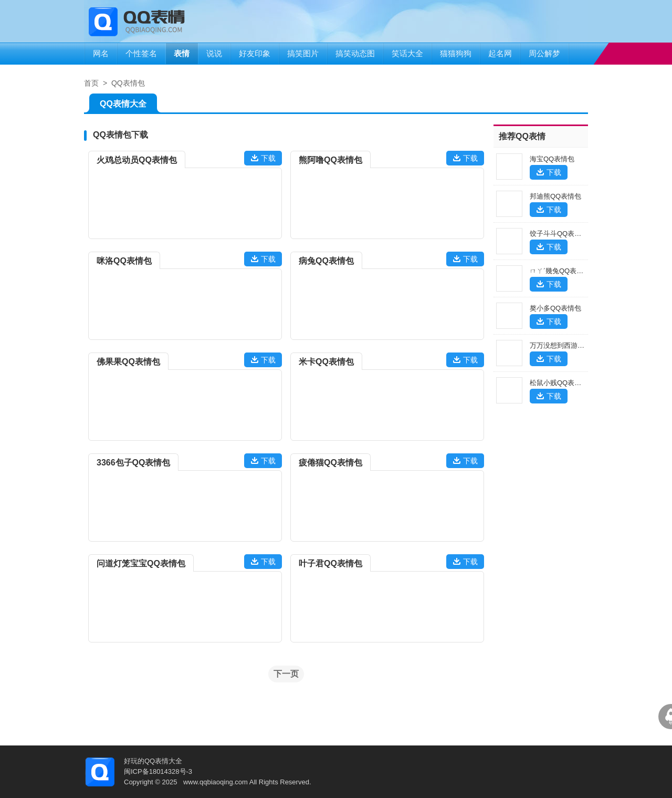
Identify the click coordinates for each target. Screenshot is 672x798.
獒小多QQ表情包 (555, 308)
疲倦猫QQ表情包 (330, 463)
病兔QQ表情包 (326, 261)
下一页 (286, 674)
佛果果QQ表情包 (128, 362)
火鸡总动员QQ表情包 (137, 160)
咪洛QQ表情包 (124, 261)
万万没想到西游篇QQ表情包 (573, 345)
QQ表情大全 (123, 106)
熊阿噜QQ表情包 (330, 160)
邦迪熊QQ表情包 (555, 196)
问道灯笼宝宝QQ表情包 (141, 563)
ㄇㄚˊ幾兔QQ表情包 (560, 271)
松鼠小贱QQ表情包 (559, 383)
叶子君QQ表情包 (330, 563)
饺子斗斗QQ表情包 (559, 234)
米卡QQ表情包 (326, 362)
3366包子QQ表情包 (133, 463)
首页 (91, 83)
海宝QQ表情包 (552, 159)
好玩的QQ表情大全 (153, 761)
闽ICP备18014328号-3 (158, 771)
